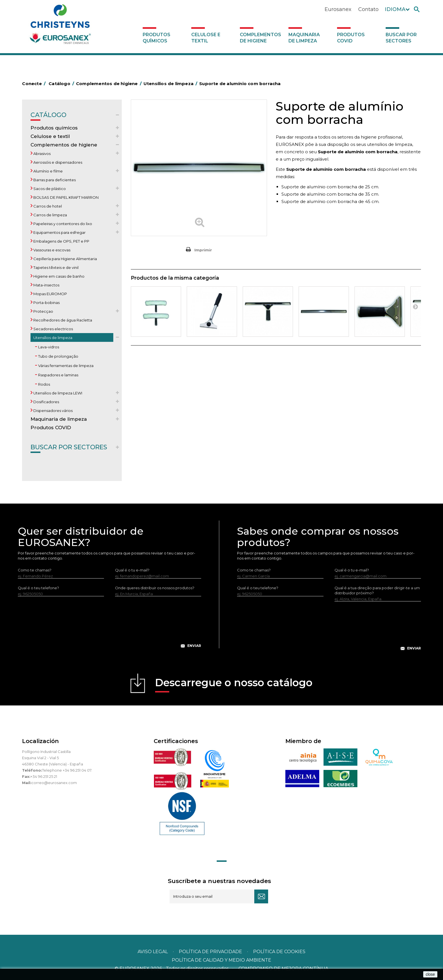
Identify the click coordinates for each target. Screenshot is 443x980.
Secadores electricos (53, 329)
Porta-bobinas (46, 303)
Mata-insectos (46, 285)
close (430, 974)
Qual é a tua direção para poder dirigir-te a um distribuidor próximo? (377, 590)
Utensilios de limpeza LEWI (57, 393)
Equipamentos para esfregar (59, 232)
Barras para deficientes (54, 180)
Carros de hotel (47, 206)
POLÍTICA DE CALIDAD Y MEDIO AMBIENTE (221, 960)
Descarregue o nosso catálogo (234, 684)
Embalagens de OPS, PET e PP (61, 241)
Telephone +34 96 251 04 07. (67, 770)
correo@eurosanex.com (54, 783)
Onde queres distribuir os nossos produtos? (155, 588)
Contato (368, 9)
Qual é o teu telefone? (38, 588)
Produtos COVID (351, 38)
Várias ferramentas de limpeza (65, 366)
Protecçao (43, 311)
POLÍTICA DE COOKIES (279, 952)
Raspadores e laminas (58, 375)
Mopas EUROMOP (50, 294)
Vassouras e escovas (51, 250)
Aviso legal (153, 952)
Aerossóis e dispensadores (57, 162)
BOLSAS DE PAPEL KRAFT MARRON (66, 197)
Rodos (44, 384)
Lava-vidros (48, 347)
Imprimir (203, 250)
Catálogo (48, 116)
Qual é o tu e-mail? (132, 570)
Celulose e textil (206, 38)
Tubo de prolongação (58, 356)
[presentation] (110, 627)
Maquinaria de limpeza (304, 38)
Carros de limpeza (50, 215)
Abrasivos (42, 154)
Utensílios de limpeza (52, 338)
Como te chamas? (35, 570)
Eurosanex (338, 9)
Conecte (35, 84)
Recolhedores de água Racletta (62, 320)
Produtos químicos (157, 38)
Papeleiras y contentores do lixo (62, 224)
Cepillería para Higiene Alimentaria (65, 259)
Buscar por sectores (401, 38)
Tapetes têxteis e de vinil (56, 267)
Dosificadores (46, 402)
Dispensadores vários (53, 411)
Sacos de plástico (49, 189)
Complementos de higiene (260, 38)
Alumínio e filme (48, 171)
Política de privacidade (210, 952)
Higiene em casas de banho (58, 276)
